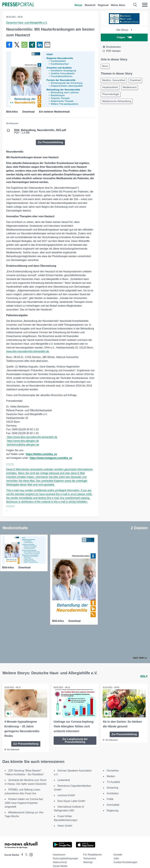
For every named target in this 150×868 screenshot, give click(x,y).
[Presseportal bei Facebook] (21, 853)
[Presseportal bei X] (25, 853)
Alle (144, 675)
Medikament (130, 87)
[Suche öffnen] (135, 5)
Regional (103, 5)
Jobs (116, 857)
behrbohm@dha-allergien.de (23, 445)
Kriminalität (113, 803)
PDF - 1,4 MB (40, 131)
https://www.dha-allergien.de (23, 441)
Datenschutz (60, 861)
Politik (110, 798)
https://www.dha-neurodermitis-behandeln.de (32, 437)
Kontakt (118, 853)
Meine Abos (118, 5)
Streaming (112, 786)
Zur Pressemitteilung (50, 142)
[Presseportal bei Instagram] (30, 853)
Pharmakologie (111, 94)
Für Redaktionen (93, 853)
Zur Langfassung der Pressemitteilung (75, 739)
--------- (10, 464)
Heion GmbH (65, 824)
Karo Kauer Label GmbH (71, 799)
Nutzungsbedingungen (66, 857)
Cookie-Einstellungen (125, 861)
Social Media (60, 864)
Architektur (113, 792)
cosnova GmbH (66, 794)
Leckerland (64, 779)
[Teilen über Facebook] (9, 45)
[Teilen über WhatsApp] (24, 45)
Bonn (105, 66)
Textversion (90, 857)
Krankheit (136, 80)
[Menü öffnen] (145, 5)
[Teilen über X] (17, 45)
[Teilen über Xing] (32, 45)
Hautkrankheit (110, 87)
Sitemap (88, 861)
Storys (78, 5)
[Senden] (47, 45)
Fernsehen (113, 769)
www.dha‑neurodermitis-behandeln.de (28, 351)
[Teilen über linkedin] (40, 45)
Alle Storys (124, 30)
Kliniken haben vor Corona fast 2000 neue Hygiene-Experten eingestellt (24, 801)
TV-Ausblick (113, 780)
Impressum (59, 853)
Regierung (113, 809)
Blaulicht (90, 5)
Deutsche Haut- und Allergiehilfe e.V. (27, 23)
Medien (111, 775)
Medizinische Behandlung (117, 101)
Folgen (124, 37)
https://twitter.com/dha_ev (41, 454)
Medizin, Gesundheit (114, 80)
